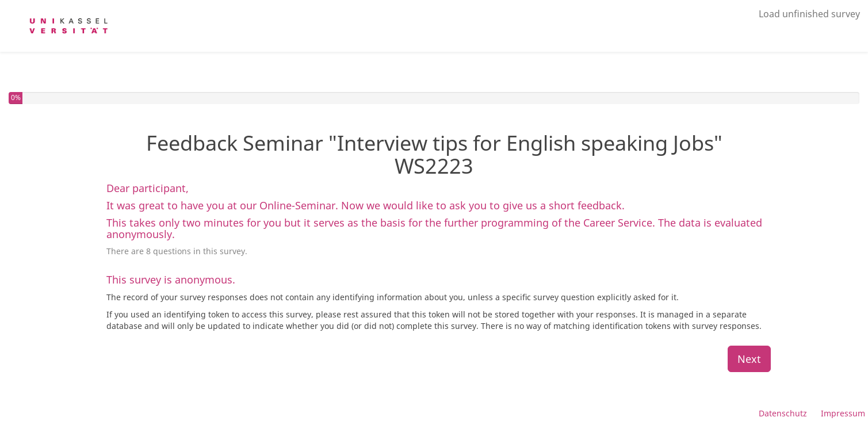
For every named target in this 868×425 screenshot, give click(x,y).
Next (749, 359)
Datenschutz (783, 413)
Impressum (843, 413)
